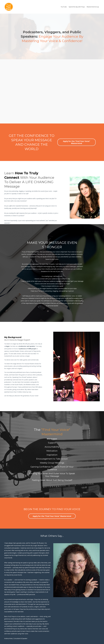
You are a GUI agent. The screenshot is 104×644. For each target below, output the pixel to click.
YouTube (64, 7)
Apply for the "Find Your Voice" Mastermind (77, 142)
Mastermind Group (93, 7)
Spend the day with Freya (77, 7)
